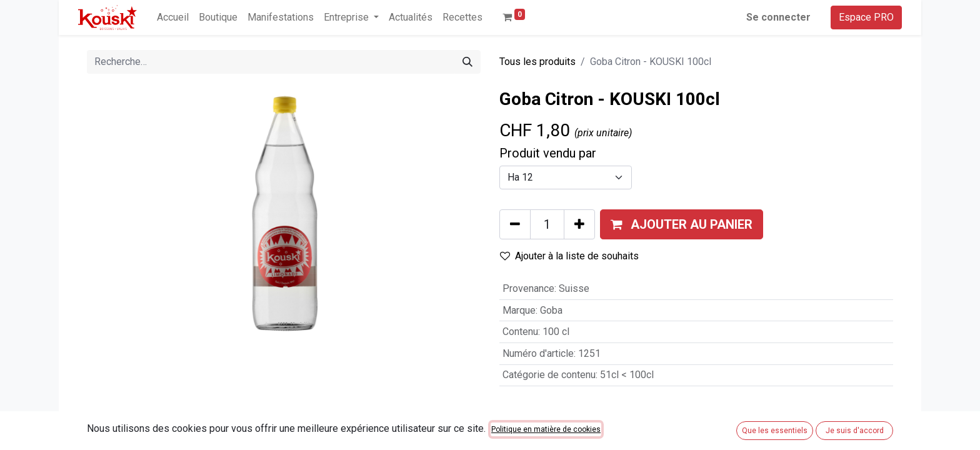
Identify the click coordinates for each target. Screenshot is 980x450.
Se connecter (778, 17)
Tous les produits (537, 62)
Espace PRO (866, 17)
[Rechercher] (467, 62)
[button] (682, 224)
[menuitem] (173, 17)
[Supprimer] (515, 224)
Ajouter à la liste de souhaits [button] (569, 256)
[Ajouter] (579, 224)
